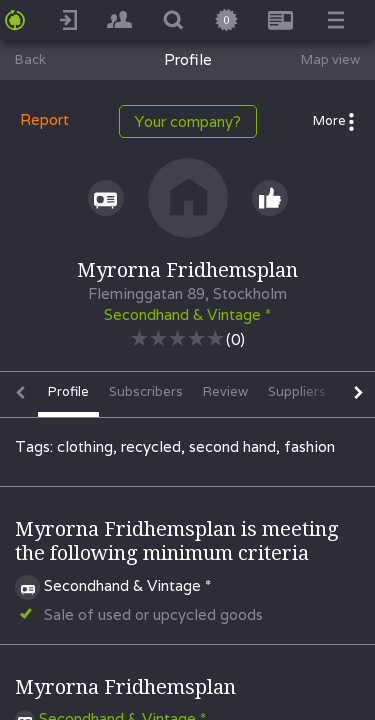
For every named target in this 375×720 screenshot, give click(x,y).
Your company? (188, 121)
